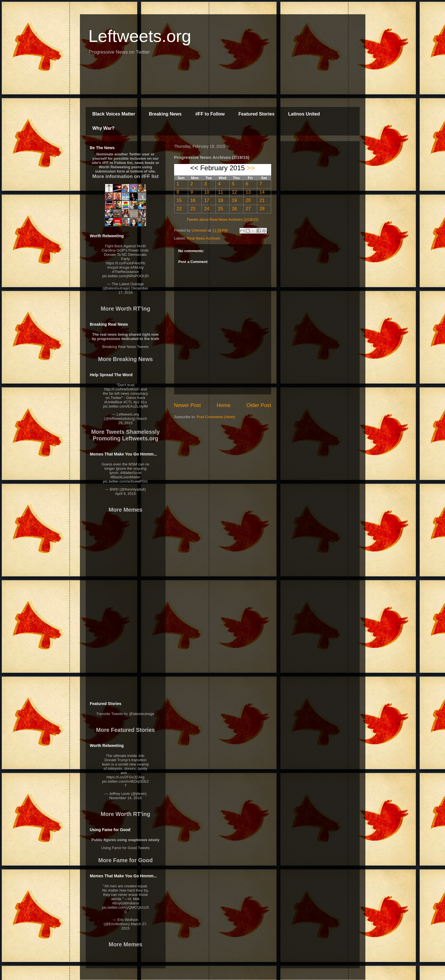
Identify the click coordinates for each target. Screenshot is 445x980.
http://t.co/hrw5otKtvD (122, 389)
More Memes (125, 510)
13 (248, 192)
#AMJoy (137, 267)
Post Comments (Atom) (216, 417)
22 (179, 209)
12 (234, 192)
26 (234, 209)
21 (262, 200)
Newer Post (188, 405)
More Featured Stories (126, 730)
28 (262, 209)
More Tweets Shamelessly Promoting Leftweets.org (125, 435)
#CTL (128, 402)
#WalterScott (131, 473)
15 (179, 200)
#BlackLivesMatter (125, 477)
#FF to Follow (210, 114)
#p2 (136, 402)
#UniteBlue (113, 402)
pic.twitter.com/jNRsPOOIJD (125, 276)
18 (221, 200)
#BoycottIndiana (125, 903)
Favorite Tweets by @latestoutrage (125, 714)
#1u (144, 402)
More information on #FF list (125, 176)
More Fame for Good (125, 860)
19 (234, 200)
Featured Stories (256, 114)
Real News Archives (204, 238)
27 (248, 209)
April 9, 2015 (125, 494)
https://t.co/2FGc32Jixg (125, 777)
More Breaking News (126, 359)
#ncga (124, 267)
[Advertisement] (223, 84)
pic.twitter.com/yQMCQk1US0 (125, 910)
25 (221, 209)
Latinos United (304, 114)
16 (193, 200)
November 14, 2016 (125, 798)
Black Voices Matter (114, 114)
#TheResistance (126, 272)
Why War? (104, 128)
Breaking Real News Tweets (125, 347)
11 (221, 192)
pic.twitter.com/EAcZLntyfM (125, 406)
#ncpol (113, 267)
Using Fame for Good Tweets (125, 848)
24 (207, 209)
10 (207, 192)
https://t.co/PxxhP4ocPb (125, 263)
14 (262, 192)
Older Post (259, 405)
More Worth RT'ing (125, 309)
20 (248, 200)
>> (251, 168)
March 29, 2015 (132, 421)
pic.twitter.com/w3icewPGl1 (126, 481)
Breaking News (165, 114)
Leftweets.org (140, 36)
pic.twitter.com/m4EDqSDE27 (125, 783)
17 (207, 200)
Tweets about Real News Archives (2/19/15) (222, 219)
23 (193, 209)
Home (224, 405)
